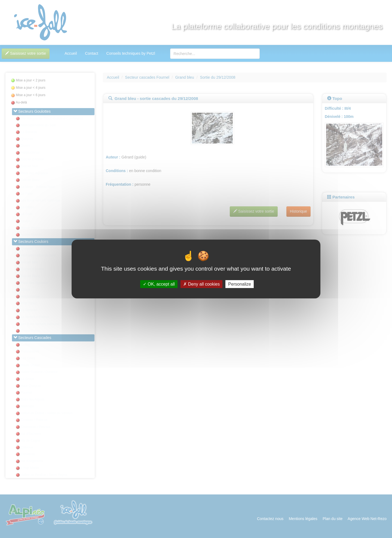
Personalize (240, 284)
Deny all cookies (201, 284)
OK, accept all (159, 284)
